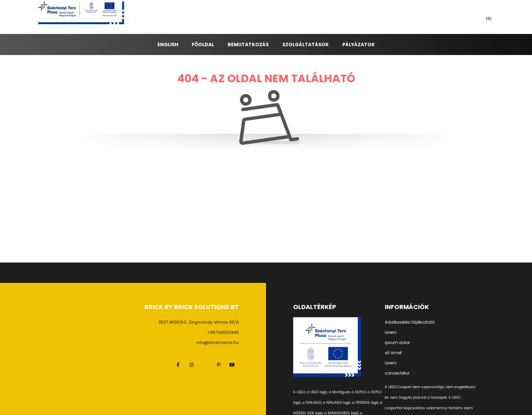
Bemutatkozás (248, 44)
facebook (178, 365)
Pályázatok (359, 44)
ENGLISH (168, 44)
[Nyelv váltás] (490, 19)
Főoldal (203, 44)
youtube (232, 365)
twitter (205, 365)
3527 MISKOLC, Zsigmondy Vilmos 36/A (199, 322)
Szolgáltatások (306, 44)
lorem (391, 332)
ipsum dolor (397, 343)
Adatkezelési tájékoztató (410, 322)
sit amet (393, 353)
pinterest (218, 365)
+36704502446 (223, 332)
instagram (191, 365)
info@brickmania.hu (218, 342)
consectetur (397, 373)
